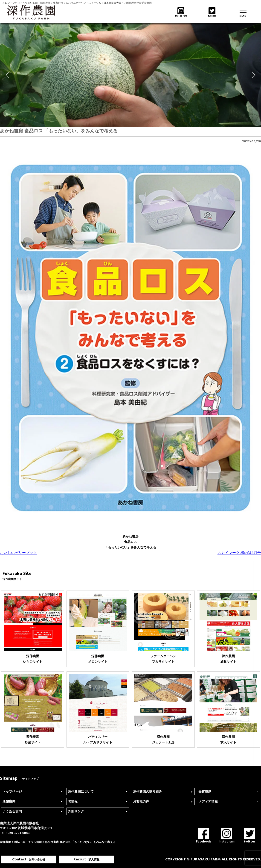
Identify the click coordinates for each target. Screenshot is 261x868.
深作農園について (81, 791)
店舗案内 (9, 801)
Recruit (86, 859)
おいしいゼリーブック (18, 553)
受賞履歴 (205, 791)
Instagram (227, 836)
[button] (7, 75)
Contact (29, 859)
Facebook (203, 836)
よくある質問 (12, 811)
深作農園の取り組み (148, 791)
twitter (249, 836)
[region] (130, 75)
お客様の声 (141, 801)
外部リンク (76, 811)
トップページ (12, 791)
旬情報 (73, 801)
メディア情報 (208, 801)
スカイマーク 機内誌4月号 (239, 553)
